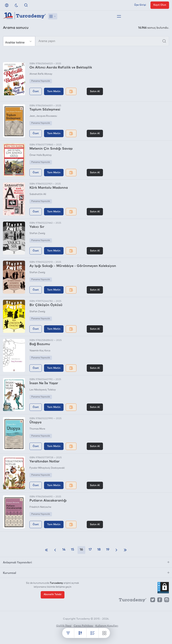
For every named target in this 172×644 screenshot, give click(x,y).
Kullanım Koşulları (107, 626)
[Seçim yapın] (19, 41)
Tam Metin (54, 91)
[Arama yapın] (86, 41)
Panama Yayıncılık (41, 81)
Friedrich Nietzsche (40, 507)
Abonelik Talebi (53, 595)
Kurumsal (9, 573)
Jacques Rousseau (47, 116)
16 (81, 550)
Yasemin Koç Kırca (40, 351)
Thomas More (37, 429)
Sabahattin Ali (38, 194)
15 (73, 550)
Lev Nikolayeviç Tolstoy (43, 390)
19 (108, 550)
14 (64, 550)
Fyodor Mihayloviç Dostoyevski (47, 468)
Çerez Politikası (83, 626)
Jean (32, 116)
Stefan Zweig (37, 233)
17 (90, 550)
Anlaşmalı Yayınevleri (17, 562)
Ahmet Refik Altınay (41, 74)
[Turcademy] (131, 601)
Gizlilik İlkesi (64, 626)
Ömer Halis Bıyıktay (41, 155)
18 (99, 550)
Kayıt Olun (160, 5)
